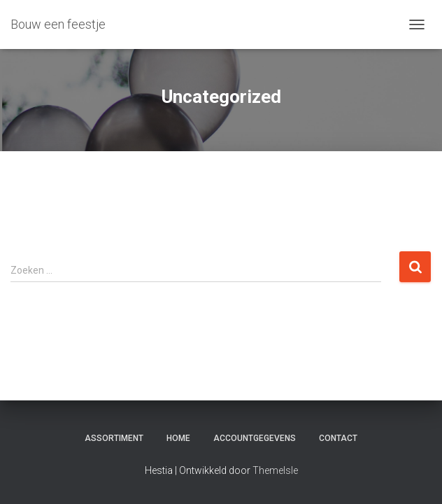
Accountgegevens (255, 438)
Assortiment (114, 438)
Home (178, 438)
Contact (338, 438)
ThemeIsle (275, 470)
